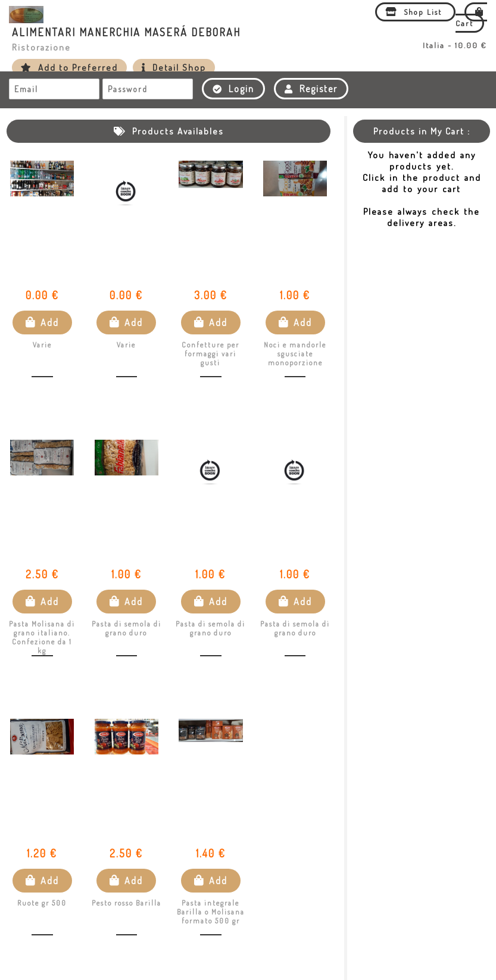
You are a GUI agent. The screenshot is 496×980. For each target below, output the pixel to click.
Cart (471, 18)
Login (233, 89)
